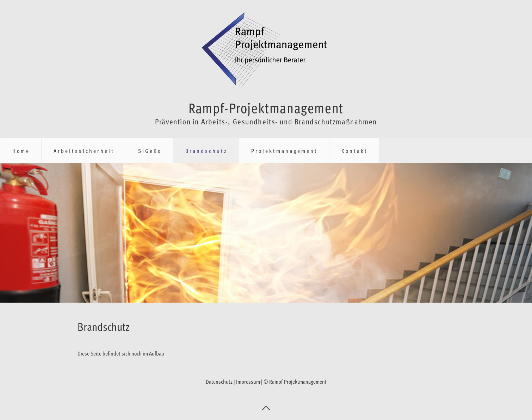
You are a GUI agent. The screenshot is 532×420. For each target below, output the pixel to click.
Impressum (248, 381)
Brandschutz (206, 150)
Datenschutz (219, 381)
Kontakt (355, 150)
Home (21, 150)
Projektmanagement (284, 150)
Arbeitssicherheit (84, 150)
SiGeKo (150, 150)
